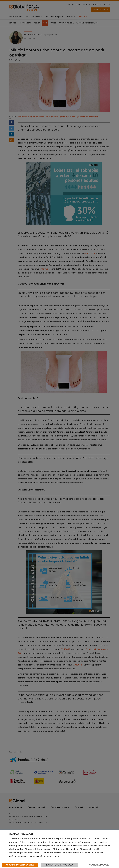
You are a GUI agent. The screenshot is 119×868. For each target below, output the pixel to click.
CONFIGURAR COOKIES (99, 865)
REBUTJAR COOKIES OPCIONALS (59, 865)
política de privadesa (49, 856)
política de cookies (18, 856)
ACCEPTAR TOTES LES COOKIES (20, 865)
